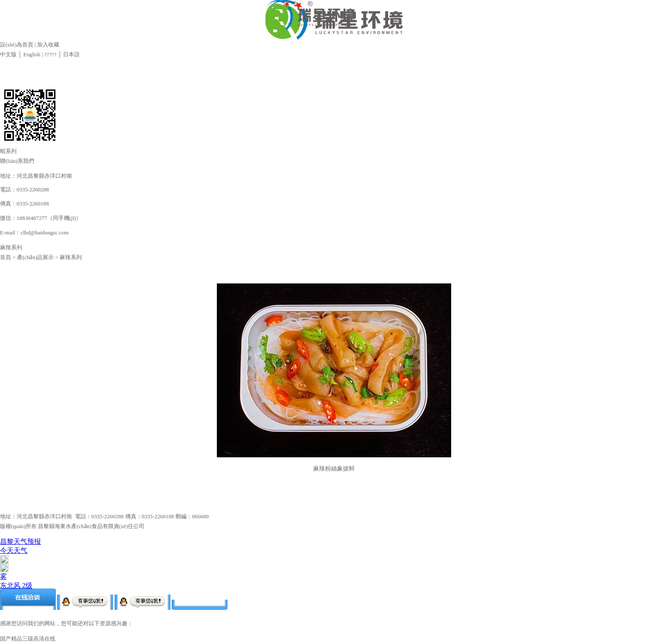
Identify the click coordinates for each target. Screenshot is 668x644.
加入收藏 (48, 45)
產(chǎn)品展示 (35, 257)
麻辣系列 (71, 257)
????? (49, 54)
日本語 (71, 54)
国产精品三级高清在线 (28, 639)
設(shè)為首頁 (17, 45)
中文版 (8, 54)
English (32, 54)
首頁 (6, 257)
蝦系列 (8, 151)
